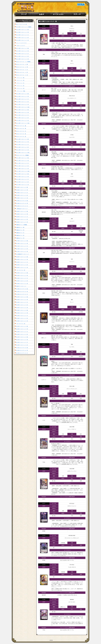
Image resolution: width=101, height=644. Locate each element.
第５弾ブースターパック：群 (22, 281)
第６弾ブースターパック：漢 (22, 267)
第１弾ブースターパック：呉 (22, 342)
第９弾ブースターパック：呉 (22, 193)
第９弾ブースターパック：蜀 (22, 190)
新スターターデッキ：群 (21, 134)
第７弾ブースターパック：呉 (22, 246)
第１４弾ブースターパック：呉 (22, 99)
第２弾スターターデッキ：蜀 (22, 292)
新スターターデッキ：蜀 (21, 128)
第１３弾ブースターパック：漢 (22, 120)
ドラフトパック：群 (20, 86)
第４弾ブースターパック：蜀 (22, 300)
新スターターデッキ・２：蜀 (22, 67)
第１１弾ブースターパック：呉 (22, 163)
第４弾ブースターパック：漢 (22, 308)
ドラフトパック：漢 (20, 88)
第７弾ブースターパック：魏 (22, 241)
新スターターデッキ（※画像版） (23, 155)
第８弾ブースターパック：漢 (22, 222)
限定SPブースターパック (21, 286)
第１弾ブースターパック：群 (22, 345)
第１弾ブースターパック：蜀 (22, 340)
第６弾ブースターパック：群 (22, 265)
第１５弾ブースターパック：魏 (22, 48)
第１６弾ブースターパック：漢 (22, 40)
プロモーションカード (21, 46)
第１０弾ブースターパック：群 (22, 182)
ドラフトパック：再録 (21, 91)
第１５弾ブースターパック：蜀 (22, 51)
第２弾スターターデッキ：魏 (22, 289)
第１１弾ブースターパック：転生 (23, 171)
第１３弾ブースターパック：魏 (22, 110)
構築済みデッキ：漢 (20, 238)
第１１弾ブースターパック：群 (22, 166)
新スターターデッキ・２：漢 (22, 75)
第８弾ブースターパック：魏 (22, 211)
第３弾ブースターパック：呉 (22, 316)
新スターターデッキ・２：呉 (22, 70)
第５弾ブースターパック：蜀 (22, 275)
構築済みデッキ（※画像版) (22, 225)
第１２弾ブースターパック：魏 (22, 139)
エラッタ (78, 14)
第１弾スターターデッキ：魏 (22, 348)
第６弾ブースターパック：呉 (22, 262)
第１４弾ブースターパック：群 (22, 102)
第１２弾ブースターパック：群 (22, 147)
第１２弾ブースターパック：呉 (22, 145)
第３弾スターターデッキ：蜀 (22, 203)
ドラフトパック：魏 (20, 78)
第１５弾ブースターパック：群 (22, 56)
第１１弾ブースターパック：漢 (22, 169)
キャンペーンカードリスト (22, 43)
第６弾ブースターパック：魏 (22, 257)
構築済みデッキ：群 (20, 235)
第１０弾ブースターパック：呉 (22, 179)
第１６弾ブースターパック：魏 (22, 30)
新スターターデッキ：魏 (21, 126)
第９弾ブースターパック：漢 (22, 198)
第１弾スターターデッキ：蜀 (22, 350)
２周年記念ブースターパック (22, 209)
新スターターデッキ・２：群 (22, 72)
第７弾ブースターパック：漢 (22, 251)
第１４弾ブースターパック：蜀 (22, 96)
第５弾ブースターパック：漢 (22, 284)
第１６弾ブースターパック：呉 (22, 35)
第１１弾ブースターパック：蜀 (22, 161)
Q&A (42, 14)
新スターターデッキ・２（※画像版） (24, 62)
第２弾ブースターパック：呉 (22, 332)
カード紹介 (59, 14)
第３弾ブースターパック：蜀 (22, 313)
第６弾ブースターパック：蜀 (22, 259)
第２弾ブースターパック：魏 (22, 326)
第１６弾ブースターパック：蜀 (22, 32)
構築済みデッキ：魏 (20, 227)
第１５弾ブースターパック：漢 (22, 59)
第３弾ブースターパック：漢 (22, 321)
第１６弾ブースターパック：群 (22, 38)
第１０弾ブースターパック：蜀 (22, 177)
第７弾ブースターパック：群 (22, 249)
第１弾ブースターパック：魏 (22, 337)
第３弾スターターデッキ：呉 (22, 206)
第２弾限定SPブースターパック (23, 254)
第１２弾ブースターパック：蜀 (22, 142)
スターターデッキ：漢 (21, 324)
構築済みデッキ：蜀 (20, 230)
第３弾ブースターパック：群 (22, 318)
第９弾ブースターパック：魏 (22, 187)
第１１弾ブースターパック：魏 (22, 158)
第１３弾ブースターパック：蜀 (22, 112)
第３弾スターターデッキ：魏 (22, 201)
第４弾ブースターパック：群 (22, 305)
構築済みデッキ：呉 (20, 233)
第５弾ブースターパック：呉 (22, 278)
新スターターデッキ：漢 (21, 136)
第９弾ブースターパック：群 (22, 195)
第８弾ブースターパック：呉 (22, 217)
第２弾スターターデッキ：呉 (22, 294)
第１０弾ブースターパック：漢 (22, 185)
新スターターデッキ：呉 (21, 131)
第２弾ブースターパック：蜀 (22, 329)
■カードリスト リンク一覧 (22, 24)
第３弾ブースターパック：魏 (22, 310)
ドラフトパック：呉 (20, 83)
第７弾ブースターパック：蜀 (22, 243)
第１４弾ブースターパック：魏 (22, 94)
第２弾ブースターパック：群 (22, 334)
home (23, 14)
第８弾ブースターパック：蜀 (22, 214)
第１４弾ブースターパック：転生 (23, 107)
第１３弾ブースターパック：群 (22, 118)
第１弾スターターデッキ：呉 (22, 353)
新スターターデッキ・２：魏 (22, 64)
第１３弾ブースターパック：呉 (22, 115)
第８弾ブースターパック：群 (22, 219)
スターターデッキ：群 (21, 270)
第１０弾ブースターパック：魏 (22, 174)
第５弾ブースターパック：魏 (22, 273)
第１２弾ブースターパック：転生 (23, 153)
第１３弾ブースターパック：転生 (23, 123)
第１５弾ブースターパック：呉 (22, 54)
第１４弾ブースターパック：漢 (22, 104)
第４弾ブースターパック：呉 (22, 302)
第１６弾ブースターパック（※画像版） (24, 27)
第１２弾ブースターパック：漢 (22, 150)
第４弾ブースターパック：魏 (22, 297)
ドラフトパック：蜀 (20, 80)
